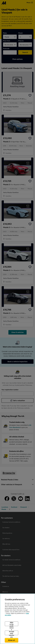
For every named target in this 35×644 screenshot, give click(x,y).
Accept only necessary (12, 633)
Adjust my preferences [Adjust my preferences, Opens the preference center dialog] (12, 624)
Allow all (12, 640)
